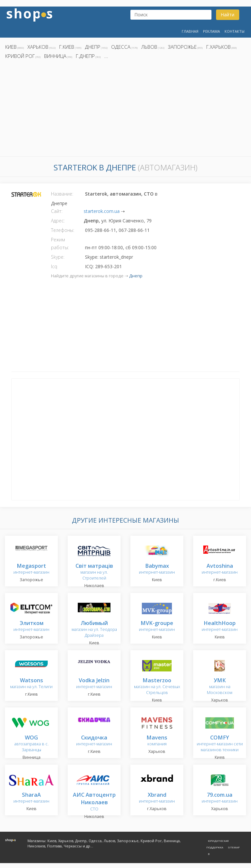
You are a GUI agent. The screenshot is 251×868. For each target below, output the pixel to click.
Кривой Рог (20, 56)
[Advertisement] (125, 110)
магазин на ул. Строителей (94, 572)
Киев (11, 47)
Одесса (121, 47)
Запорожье (182, 47)
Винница (55, 56)
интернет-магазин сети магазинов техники (220, 744)
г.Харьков (218, 47)
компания (157, 741)
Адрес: (58, 221)
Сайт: (57, 211)
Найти (227, 15)
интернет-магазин (31, 569)
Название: (62, 194)
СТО (94, 802)
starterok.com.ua (102, 211)
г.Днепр (85, 56)
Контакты (234, 31)
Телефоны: (63, 230)
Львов (149, 47)
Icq (54, 266)
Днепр (93, 47)
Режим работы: (60, 243)
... (106, 56)
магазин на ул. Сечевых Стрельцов (157, 687)
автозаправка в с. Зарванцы (32, 744)
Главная (190, 31)
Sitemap (234, 847)
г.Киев (67, 47)
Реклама (211, 31)
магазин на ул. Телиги (31, 684)
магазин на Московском (220, 687)
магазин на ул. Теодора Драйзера (94, 629)
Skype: (58, 257)
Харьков (38, 47)
